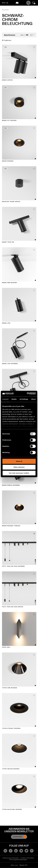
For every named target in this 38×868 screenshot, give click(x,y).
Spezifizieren (10, 35)
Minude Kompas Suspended (11, 485)
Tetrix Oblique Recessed (11, 769)
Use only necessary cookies (19, 473)
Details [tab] (14, 399)
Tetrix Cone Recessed (10, 688)
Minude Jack (6, 323)
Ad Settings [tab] (24, 399)
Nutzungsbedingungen (18, 860)
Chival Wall (6, 647)
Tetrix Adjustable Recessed (12, 809)
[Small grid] (27, 35)
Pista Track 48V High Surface (13, 607)
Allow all (19, 461)
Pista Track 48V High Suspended (13, 566)
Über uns (14, 865)
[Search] (28, 3)
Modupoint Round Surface (11, 202)
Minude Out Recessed (9, 121)
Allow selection (19, 467)
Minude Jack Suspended (10, 364)
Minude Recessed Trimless (11, 526)
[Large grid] (25, 35)
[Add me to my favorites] (34, 47)
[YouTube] (26, 851)
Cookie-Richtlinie (27, 858)
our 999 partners (15, 409)
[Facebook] (11, 851)
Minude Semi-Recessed (9, 283)
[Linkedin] (16, 851)
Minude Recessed (8, 161)
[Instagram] (5, 851)
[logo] (17, 3)
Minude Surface (7, 80)
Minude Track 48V (8, 242)
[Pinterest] (32, 851)
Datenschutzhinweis (11, 858)
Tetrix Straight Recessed (11, 728)
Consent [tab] (5, 399)
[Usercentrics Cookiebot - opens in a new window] (27, 394)
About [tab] (33, 399)
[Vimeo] (21, 851)
